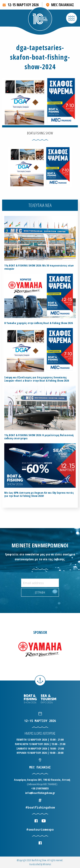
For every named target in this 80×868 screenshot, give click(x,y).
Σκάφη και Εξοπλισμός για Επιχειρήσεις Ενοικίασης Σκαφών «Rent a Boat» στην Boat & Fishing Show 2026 (37, 379)
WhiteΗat (47, 864)
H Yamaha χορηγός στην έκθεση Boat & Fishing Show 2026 (39, 323)
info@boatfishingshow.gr (40, 793)
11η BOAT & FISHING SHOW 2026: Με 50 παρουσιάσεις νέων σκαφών (39, 267)
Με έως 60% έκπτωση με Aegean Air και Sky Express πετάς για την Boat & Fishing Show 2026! (39, 494)
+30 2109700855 (40, 788)
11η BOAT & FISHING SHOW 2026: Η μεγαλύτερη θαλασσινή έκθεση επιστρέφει (39, 437)
